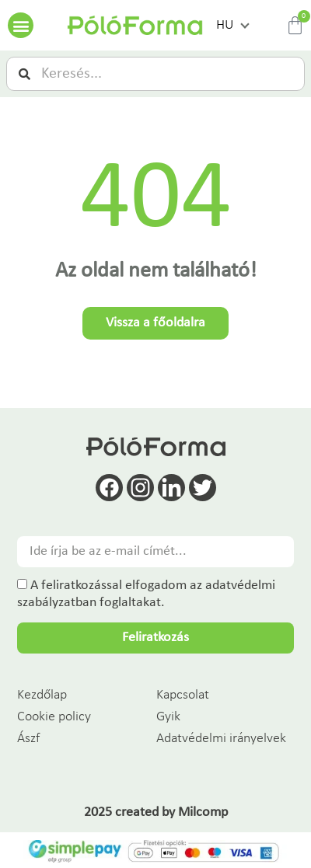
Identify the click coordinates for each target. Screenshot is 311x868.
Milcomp (203, 812)
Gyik (168, 717)
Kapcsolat (183, 695)
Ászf (28, 739)
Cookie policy (54, 717)
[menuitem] (232, 26)
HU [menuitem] (225, 25)
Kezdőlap (42, 695)
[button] (21, 25)
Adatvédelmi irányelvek (221, 739)
